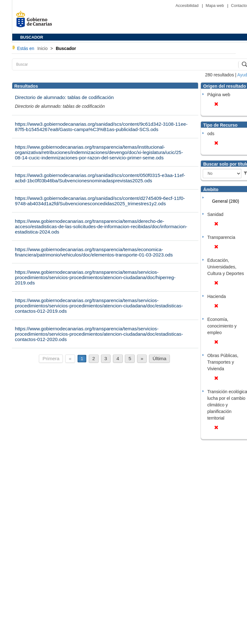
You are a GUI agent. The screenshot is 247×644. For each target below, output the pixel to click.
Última (159, 358)
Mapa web (215, 6)
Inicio (43, 48)
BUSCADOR (32, 37)
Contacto (239, 6)
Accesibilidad (188, 6)
